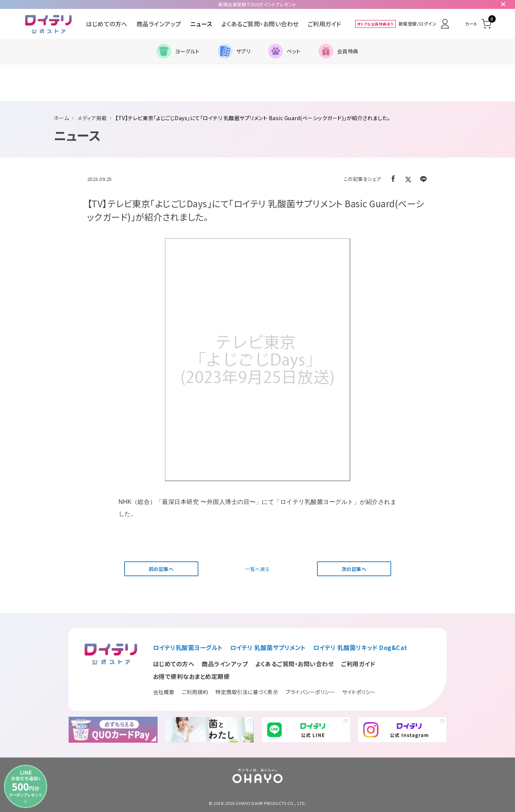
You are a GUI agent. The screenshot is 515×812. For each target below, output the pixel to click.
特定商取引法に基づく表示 (247, 692)
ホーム (62, 118)
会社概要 (164, 692)
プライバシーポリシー (310, 692)
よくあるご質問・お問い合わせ (260, 24)
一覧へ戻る (257, 569)
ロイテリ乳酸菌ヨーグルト (188, 647)
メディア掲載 (92, 118)
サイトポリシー (359, 692)
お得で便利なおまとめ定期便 (192, 676)
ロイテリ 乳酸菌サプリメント (268, 647)
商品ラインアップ (159, 24)
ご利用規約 (195, 692)
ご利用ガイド (325, 24)
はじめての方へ (107, 24)
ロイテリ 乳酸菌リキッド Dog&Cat (360, 647)
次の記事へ (354, 569)
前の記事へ (161, 569)
